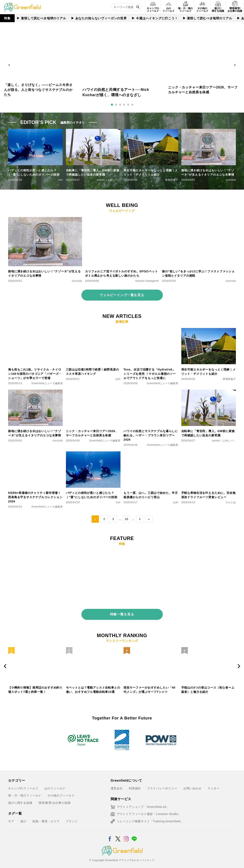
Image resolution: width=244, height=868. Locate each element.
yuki (118, 379)
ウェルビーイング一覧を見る (122, 295)
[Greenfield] (22, 5)
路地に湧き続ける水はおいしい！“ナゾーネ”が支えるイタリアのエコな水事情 (208, 172)
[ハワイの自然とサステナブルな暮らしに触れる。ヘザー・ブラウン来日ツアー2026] (151, 392)
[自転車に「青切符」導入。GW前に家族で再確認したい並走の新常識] (209, 392)
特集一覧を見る (122, 611)
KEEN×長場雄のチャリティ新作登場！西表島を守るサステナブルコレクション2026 (35, 497)
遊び (23, 818)
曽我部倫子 (172, 180)
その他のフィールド (61, 793)
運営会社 (117, 785)
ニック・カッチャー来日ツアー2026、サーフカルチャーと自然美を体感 (92, 433)
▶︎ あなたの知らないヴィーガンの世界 (99, 18)
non (61, 180)
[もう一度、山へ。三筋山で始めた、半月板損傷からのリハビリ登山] (151, 454)
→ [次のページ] (140, 519)
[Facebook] (110, 833)
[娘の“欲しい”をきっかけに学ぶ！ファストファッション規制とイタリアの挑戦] (199, 219)
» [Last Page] (149, 519)
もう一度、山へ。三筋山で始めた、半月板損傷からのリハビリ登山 (151, 495)
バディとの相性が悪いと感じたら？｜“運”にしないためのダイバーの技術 (34, 172)
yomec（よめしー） (109, 180)
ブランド (72, 818)
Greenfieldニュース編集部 (47, 383)
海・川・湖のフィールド (25, 793)
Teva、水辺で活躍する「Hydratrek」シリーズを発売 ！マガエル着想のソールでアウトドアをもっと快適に (150, 374)
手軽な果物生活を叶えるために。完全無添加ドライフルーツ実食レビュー (208, 495)
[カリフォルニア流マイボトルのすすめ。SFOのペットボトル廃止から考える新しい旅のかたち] (122, 219)
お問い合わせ (192, 785)
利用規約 (135, 785)
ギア (11, 818)
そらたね (231, 502)
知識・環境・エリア (46, 818)
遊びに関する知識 (20, 800)
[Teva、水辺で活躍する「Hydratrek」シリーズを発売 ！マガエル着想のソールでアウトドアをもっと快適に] (151, 330)
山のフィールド (55, 785)
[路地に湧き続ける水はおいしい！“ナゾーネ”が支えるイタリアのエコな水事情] (45, 219)
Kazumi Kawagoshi (147, 281)
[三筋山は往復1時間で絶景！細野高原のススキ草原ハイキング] (93, 330)
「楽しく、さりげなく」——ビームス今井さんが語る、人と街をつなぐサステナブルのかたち (38, 90)
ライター (214, 785)
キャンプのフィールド (23, 785)
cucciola (231, 180)
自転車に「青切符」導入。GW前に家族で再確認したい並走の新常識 (93, 172)
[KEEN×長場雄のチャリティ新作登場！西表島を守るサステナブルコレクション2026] (36, 454)
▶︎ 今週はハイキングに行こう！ (155, 18)
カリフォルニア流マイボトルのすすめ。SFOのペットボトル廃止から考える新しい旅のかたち (121, 273)
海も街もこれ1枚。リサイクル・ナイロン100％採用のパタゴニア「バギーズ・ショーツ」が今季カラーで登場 (35, 374)
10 (127, 519)
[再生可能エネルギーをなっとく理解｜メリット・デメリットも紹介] (209, 330)
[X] (118, 833)
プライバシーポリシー (162, 785)
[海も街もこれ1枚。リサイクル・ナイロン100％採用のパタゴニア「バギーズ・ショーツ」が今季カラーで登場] (36, 330)
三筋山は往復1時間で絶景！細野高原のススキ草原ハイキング (92, 372)
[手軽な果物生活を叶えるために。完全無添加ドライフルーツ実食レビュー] (209, 454)
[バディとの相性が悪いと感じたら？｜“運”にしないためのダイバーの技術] (93, 454)
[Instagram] (126, 833)
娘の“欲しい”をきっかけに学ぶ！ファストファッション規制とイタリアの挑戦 (198, 273)
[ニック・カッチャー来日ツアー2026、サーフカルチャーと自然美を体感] (93, 392)
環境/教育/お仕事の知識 (55, 800)
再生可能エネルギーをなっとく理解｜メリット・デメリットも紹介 (151, 172)
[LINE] (134, 833)
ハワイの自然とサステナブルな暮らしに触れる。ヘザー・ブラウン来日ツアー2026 (151, 435)
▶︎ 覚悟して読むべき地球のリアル (42, 18)
